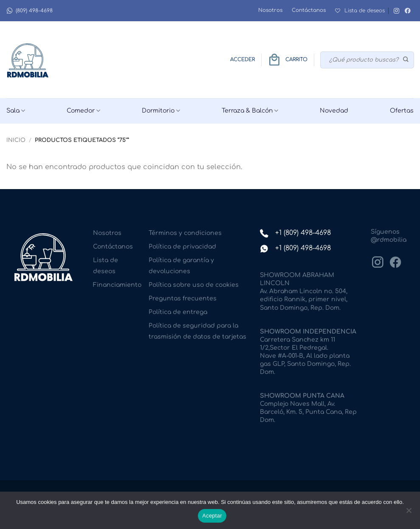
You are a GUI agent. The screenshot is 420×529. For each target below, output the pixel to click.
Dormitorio (161, 111)
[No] (409, 513)
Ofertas (402, 111)
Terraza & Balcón (250, 111)
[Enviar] (406, 60)
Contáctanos (309, 10)
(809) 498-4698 (30, 11)
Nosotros (270, 10)
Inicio (16, 140)
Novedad (334, 111)
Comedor (83, 111)
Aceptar (212, 516)
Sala (16, 111)
